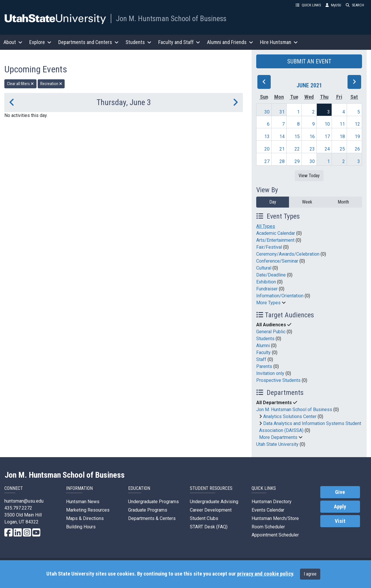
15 (297, 137)
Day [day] (273, 202)
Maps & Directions (85, 518)
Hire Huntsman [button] (279, 42)
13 (267, 137)
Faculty (263, 352)
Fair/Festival (269, 247)
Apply (340, 507)
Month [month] (343, 202)
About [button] (13, 42)
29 (297, 161)
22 (297, 149)
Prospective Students (278, 380)
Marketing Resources (88, 510)
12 (357, 124)
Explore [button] (40, 42)
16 (312, 137)
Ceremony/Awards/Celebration (288, 254)
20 (267, 149)
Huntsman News (83, 502)
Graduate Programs (148, 510)
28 (282, 161)
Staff (261, 359)
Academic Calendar (276, 233)
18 (342, 137)
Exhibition (266, 282)
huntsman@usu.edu (24, 501)
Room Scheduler (268, 527)
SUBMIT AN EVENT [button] (309, 61)
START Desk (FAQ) (209, 527)
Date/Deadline (271, 275)
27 (267, 161)
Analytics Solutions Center (290, 416)
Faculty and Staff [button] (179, 42)
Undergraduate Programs (153, 502)
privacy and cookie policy (265, 574)
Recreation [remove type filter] (51, 84)
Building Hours (81, 527)
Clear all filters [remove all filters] (20, 84)
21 (282, 149)
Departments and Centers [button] (88, 42)
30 (267, 112)
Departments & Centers (152, 518)
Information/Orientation (280, 296)
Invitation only (270, 373)
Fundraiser (267, 289)
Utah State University (277, 444)
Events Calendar (268, 510)
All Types (266, 226)
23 (312, 149)
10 (327, 124)
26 (357, 149)
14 (282, 137)
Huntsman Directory (272, 502)
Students (265, 339)
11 (342, 124)
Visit (340, 521)
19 (357, 137)
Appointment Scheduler (275, 535)
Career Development (211, 510)
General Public (271, 332)
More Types (268, 303)
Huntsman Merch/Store (275, 518)
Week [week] (307, 202)
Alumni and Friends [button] (230, 42)
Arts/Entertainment (275, 240)
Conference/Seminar (277, 261)
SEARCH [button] (355, 5)
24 (327, 149)
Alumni (263, 346)
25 (342, 149)
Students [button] (138, 42)
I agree (310, 574)
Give (340, 492)
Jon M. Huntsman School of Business (171, 19)
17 (327, 137)
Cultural (264, 268)
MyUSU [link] (333, 5)
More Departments (278, 437)
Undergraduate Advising (214, 502)
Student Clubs (204, 518)
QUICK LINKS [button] (308, 5)
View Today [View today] (309, 176)
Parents (264, 366)
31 (282, 112)
